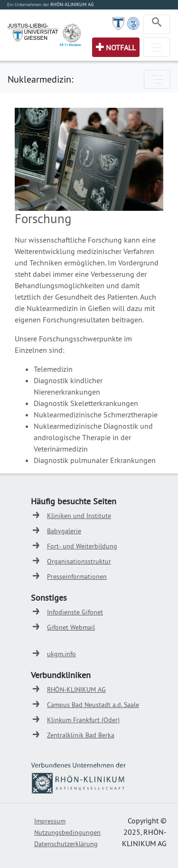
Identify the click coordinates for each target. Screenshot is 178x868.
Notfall (121, 47)
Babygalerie (64, 531)
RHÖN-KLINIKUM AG (76, 689)
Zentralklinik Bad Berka (81, 735)
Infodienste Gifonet (75, 612)
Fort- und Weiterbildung (82, 546)
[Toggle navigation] (157, 24)
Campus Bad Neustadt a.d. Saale (93, 705)
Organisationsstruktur (79, 561)
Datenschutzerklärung (66, 844)
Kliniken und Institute (79, 516)
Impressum (50, 821)
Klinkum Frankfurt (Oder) (83, 720)
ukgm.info (61, 654)
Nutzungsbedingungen (67, 832)
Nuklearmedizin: (40, 79)
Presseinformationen (77, 576)
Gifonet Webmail (71, 627)
